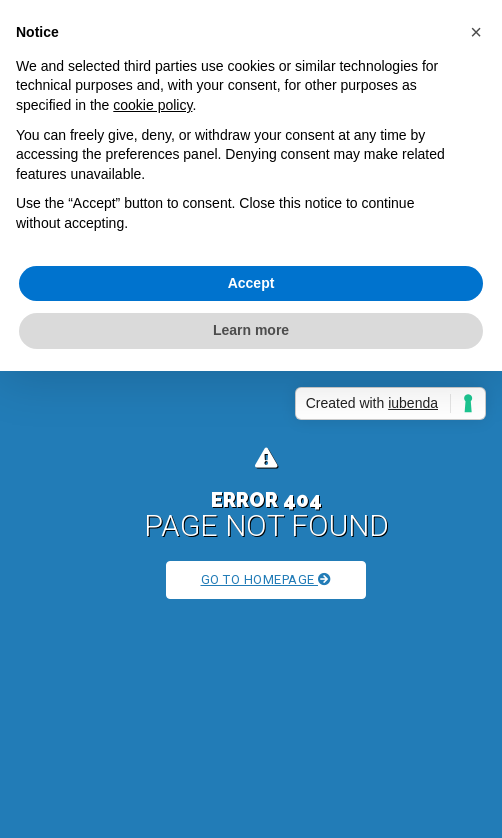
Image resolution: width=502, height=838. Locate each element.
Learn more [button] (251, 330)
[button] (476, 32)
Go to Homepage (266, 579)
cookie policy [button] (152, 105)
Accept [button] (251, 283)
